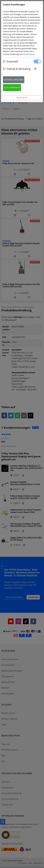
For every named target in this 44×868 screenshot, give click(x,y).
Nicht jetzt (22, 98)
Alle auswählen (12, 88)
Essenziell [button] (10, 61)
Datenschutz (29, 54)
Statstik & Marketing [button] (17, 69)
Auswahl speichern (14, 80)
